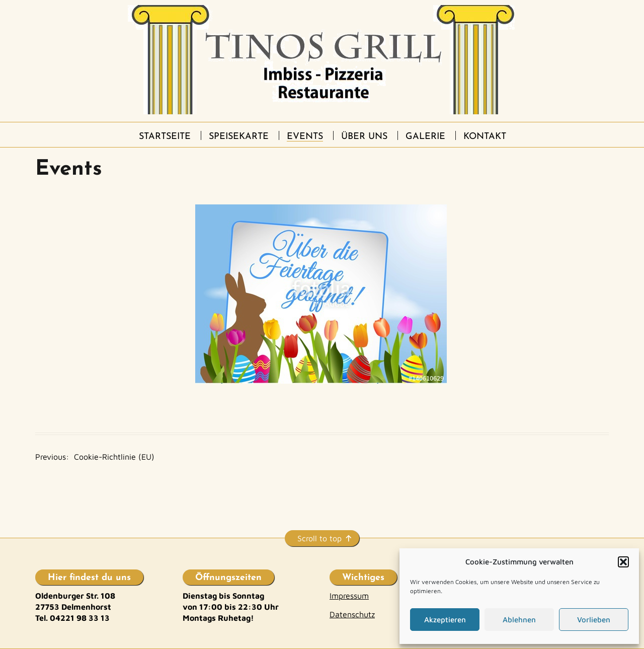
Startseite (165, 137)
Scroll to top (319, 538)
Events (305, 137)
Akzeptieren (445, 620)
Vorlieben (594, 620)
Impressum (349, 596)
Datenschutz (352, 614)
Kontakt (485, 137)
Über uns (364, 137)
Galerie (425, 137)
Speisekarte (239, 137)
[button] (623, 562)
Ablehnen (519, 620)
